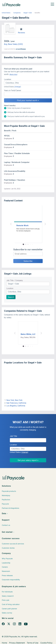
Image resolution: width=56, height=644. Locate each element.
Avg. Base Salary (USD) (13, 44)
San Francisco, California (16, 403)
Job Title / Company (15, 280)
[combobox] (28, 83)
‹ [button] (11, 224)
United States (6, 13)
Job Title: (14, 436)
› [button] (45, 224)
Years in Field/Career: (13, 90)
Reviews (21, 33)
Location (10, 288)
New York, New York (14, 400)
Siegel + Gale (28, 13)
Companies (17, 13)
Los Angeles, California (16, 406)
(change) (18, 87)
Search (11, 297)
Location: (8, 79)
